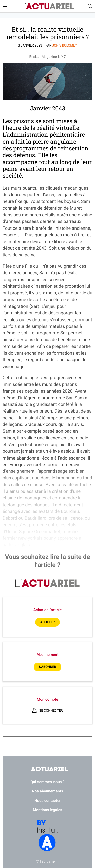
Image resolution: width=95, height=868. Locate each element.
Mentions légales (48, 810)
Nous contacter (48, 801)
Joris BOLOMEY (65, 46)
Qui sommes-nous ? (48, 782)
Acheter (48, 622)
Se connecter (51, 711)
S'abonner (48, 667)
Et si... (34, 57)
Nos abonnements (48, 791)
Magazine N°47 (54, 57)
